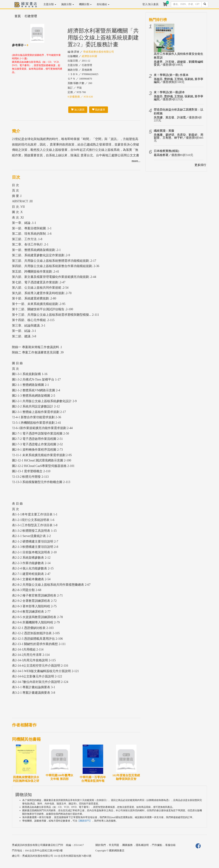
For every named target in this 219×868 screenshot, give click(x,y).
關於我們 (101, 845)
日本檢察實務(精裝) (166, 151)
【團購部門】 (85, 821)
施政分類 (68, 4)
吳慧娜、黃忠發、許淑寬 (170, 117)
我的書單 (99, 110)
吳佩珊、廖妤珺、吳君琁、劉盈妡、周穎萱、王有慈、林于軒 (179, 136)
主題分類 (50, 4)
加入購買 (78, 110)
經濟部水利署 (89, 56)
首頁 (18, 16)
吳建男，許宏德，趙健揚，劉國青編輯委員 (179, 63)
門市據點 (157, 845)
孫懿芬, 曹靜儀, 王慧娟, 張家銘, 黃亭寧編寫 (179, 81)
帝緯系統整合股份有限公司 (99, 52)
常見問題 (114, 845)
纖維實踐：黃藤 (164, 131)
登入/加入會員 (150, 4)
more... (136, 161)
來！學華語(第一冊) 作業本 (171, 75)
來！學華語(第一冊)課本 (169, 92)
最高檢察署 (161, 155)
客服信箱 (170, 845)
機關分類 (85, 4)
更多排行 (200, 165)
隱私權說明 (142, 845)
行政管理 (31, 16)
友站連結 (103, 4)
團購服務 (127, 845)
